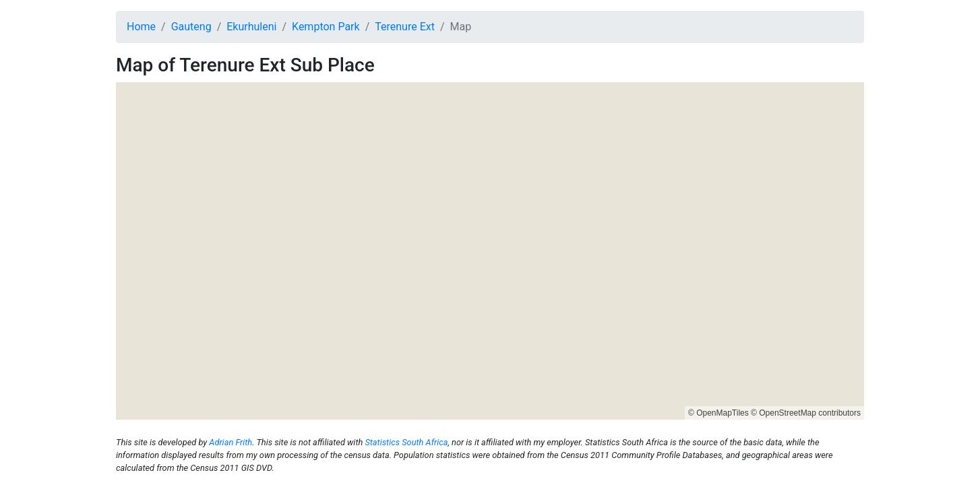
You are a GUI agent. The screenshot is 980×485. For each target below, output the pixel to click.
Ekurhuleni (251, 27)
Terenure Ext (405, 27)
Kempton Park (326, 27)
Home (141, 27)
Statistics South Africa (406, 442)
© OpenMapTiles (718, 413)
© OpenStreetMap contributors (806, 413)
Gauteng (191, 27)
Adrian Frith (231, 442)
